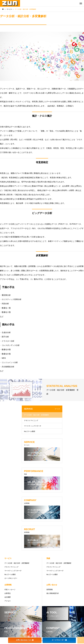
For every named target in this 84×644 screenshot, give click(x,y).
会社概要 (8, 597)
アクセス (8, 601)
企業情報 (8, 585)
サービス (8, 558)
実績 (48, 558)
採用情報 (50, 590)
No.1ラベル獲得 (30, 431)
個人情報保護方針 (53, 593)
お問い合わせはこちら (25, 640)
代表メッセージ (10, 590)
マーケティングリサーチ (33, 426)
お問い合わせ (52, 585)
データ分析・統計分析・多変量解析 (36, 415)
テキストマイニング (31, 420)
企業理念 (8, 593)
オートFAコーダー (11, 578)
